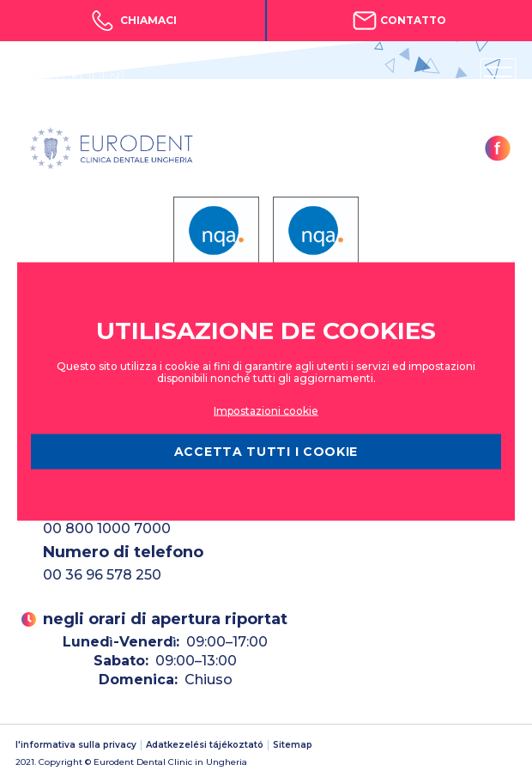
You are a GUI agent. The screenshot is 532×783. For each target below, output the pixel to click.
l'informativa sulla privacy (76, 745)
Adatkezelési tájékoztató (205, 745)
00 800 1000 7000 (107, 528)
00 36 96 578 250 (102, 575)
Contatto (399, 21)
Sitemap (293, 745)
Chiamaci (133, 21)
